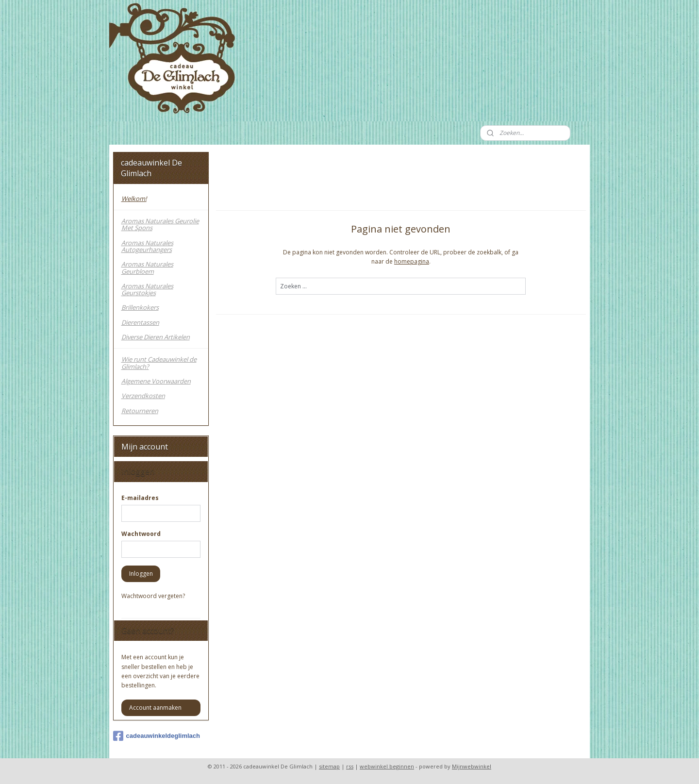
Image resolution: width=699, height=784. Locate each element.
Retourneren (140, 411)
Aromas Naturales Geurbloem (147, 267)
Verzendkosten (143, 396)
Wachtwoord (141, 534)
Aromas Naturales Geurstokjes (147, 289)
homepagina (412, 261)
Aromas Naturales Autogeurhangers (147, 246)
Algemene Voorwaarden (156, 381)
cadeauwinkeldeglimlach (157, 736)
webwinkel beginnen (387, 766)
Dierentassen (140, 322)
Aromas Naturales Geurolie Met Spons (160, 224)
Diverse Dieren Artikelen (156, 337)
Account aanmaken (155, 708)
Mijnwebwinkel (472, 766)
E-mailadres (140, 498)
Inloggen (141, 574)
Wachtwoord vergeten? (153, 596)
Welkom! (134, 199)
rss (350, 766)
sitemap (329, 766)
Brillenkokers (140, 307)
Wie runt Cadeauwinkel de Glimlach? (159, 363)
